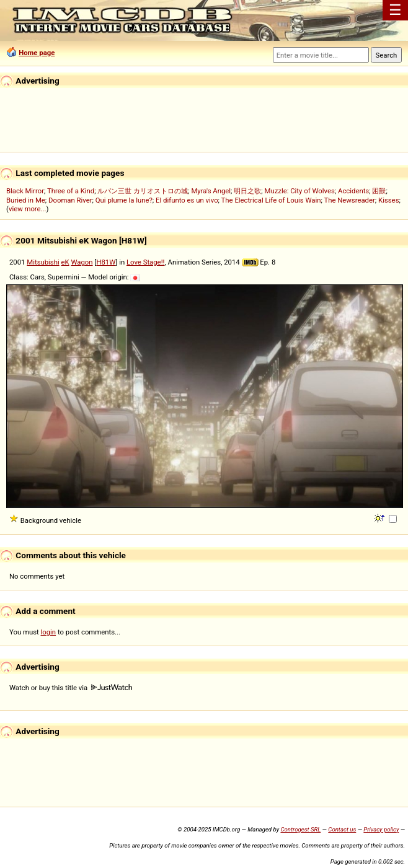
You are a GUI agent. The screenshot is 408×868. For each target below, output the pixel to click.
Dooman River (70, 200)
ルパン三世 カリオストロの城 (143, 191)
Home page (37, 53)
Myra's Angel (211, 191)
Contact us (342, 829)
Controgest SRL (300, 829)
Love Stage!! (146, 262)
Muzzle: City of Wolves (300, 191)
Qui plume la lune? (124, 200)
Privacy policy (381, 829)
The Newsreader (349, 200)
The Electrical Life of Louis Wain (271, 200)
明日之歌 (247, 191)
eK (65, 262)
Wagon (82, 262)
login (49, 632)
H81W (106, 262)
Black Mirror (25, 191)
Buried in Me (26, 200)
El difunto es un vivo (187, 200)
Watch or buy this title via (71, 688)
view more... (28, 209)
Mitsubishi (43, 262)
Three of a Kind (71, 191)
